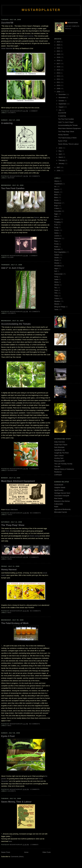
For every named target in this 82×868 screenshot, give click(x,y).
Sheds (56, 260)
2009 (59, 89)
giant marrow (29, 36)
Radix (56, 507)
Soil (56, 271)
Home (26, 852)
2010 (59, 85)
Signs (56, 269)
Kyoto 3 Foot (8, 736)
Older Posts (47, 852)
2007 (59, 167)
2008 (59, 92)
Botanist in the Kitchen (62, 501)
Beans (56, 189)
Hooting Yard (59, 458)
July (60, 110)
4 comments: (34, 469)
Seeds (56, 258)
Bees (9, 613)
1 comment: (34, 111)
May (60, 151)
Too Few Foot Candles (13, 188)
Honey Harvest (9, 570)
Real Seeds (58, 498)
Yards (56, 309)
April (60, 154)
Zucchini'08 (7, 23)
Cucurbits (12, 113)
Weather (11, 178)
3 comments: (35, 789)
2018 (59, 60)
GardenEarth (59, 485)
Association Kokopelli (62, 496)
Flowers (57, 219)
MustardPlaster (41, 10)
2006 (59, 171)
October (62, 101)
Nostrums (58, 238)
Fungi (56, 227)
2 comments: (34, 557)
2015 (59, 70)
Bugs (56, 206)
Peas (56, 241)
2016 (59, 67)
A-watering (7, 123)
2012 (59, 79)
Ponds (56, 244)
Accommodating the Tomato (16, 324)
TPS (56, 293)
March (61, 157)
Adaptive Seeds (60, 487)
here (10, 841)
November (62, 98)
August (61, 107)
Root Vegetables (60, 252)
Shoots (57, 263)
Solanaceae (12, 470)
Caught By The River (61, 453)
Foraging (57, 222)
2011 (59, 82)
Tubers (57, 299)
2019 (59, 57)
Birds (10, 559)
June (61, 148)
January (62, 163)
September (63, 104)
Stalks (56, 279)
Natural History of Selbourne (64, 469)
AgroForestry (59, 490)
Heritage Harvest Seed (62, 493)
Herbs (56, 233)
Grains (57, 230)
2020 (59, 54)
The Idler (57, 466)
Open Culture (59, 456)
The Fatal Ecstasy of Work (15, 623)
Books (56, 200)
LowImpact (58, 475)
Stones (57, 285)
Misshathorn (73, 23)
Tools (10, 515)
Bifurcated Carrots (61, 512)
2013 (59, 76)
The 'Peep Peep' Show (13, 525)
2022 (59, 48)
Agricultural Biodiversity (62, 509)
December (62, 94)
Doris (7, 531)
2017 (59, 64)
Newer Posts (6, 852)
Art (55, 187)
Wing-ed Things (60, 307)
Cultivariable (59, 504)
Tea (56, 288)
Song (56, 277)
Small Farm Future (61, 445)
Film (56, 217)
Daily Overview (60, 442)
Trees (56, 296)
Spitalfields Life (60, 450)
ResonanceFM (59, 461)
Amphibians (58, 184)
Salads (57, 255)
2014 (59, 73)
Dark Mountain (59, 447)
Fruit (56, 225)
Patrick (37, 217)
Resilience (58, 472)
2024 (59, 42)
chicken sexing (34, 536)
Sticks (56, 282)
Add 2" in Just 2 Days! (13, 268)
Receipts (57, 249)
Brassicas (58, 203)
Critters (57, 208)
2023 (59, 45)
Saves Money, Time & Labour (16, 802)
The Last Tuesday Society (63, 464)
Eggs (56, 214)
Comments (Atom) (17, 857)
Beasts (57, 192)
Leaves (57, 236)
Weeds (57, 304)
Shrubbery (58, 266)
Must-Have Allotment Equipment (18, 481)
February (62, 160)
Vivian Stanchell (7, 48)
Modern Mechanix (12, 510)
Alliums (10, 257)
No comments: (35, 176)
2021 (59, 51)
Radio (56, 247)
